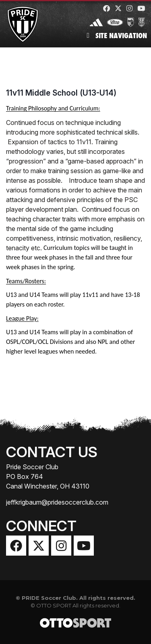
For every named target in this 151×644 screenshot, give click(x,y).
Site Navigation (117, 35)
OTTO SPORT (54, 605)
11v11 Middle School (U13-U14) (61, 93)
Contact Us (52, 452)
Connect (41, 526)
